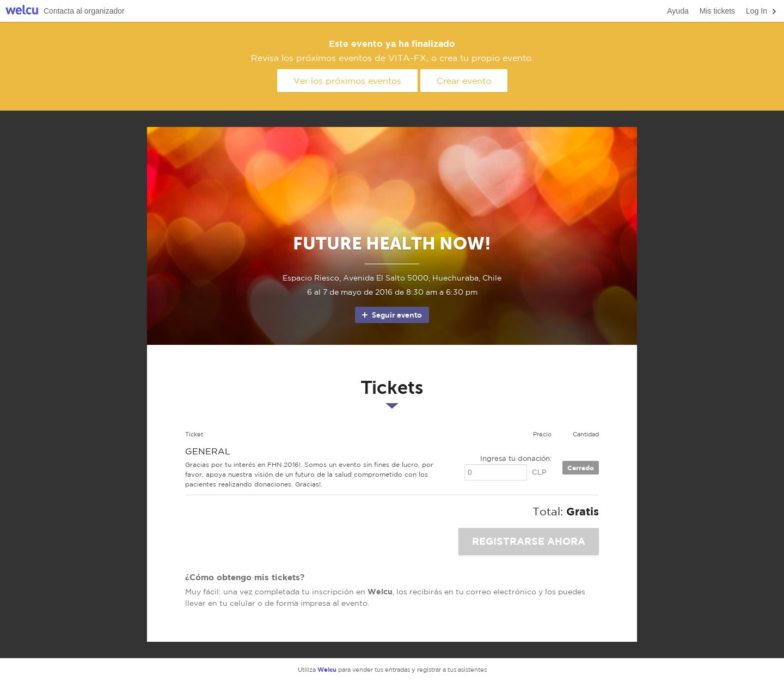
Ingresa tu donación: (516, 458)
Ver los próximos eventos (347, 81)
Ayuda (678, 11)
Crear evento (464, 81)
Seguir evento (391, 315)
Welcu (22, 11)
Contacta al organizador (84, 11)
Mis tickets (717, 11)
